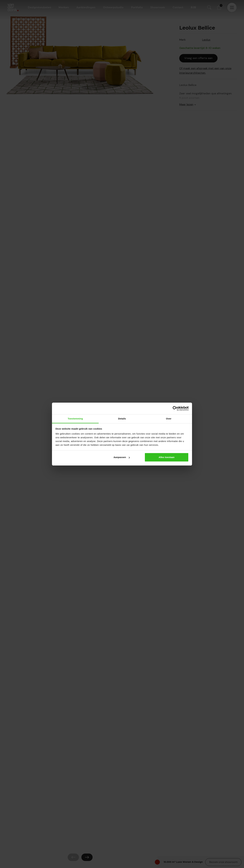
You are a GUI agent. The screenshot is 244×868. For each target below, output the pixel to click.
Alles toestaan (167, 457)
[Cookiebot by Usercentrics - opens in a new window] (175, 408)
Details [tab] (122, 419)
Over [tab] (169, 419)
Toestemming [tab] (75, 419)
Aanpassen (122, 457)
